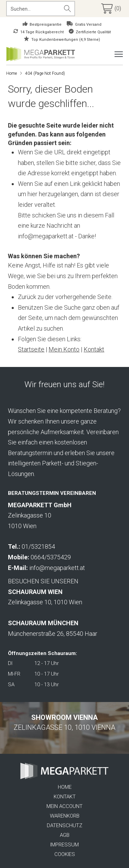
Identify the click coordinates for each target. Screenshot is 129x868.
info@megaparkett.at (57, 568)
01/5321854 (38, 546)
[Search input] (34, 9)
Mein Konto (64, 349)
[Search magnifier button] (67, 9)
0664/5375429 (51, 557)
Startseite (31, 349)
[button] (112, 9)
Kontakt (94, 349)
